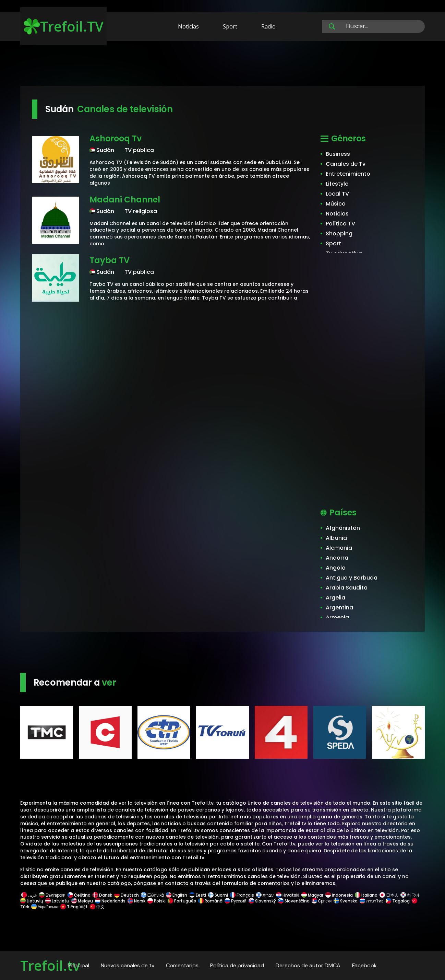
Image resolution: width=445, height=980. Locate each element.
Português (182, 901)
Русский (236, 901)
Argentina (339, 608)
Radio (268, 26)
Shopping (339, 234)
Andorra (337, 558)
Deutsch (127, 895)
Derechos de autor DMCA (308, 965)
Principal (79, 965)
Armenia (337, 617)
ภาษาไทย (372, 901)
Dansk (102, 895)
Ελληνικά (152, 895)
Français (242, 895)
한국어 (410, 895)
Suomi (218, 895)
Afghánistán (343, 528)
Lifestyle (337, 184)
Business (338, 154)
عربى (29, 895)
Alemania (339, 548)
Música (336, 204)
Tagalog (398, 901)
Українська (45, 907)
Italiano (366, 895)
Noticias (188, 26)
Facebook (364, 965)
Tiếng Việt (74, 907)
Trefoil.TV (64, 26)
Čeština (79, 895)
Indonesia (339, 895)
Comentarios (182, 965)
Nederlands (110, 901)
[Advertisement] (222, 65)
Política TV (340, 224)
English (177, 895)
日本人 (389, 895)
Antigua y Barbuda (352, 578)
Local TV (337, 194)
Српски (322, 901)
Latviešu (57, 901)
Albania (336, 538)
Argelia (335, 598)
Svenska (346, 901)
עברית (265, 895)
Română (210, 901)
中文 (97, 907)
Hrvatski (288, 895)
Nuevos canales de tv (128, 965)
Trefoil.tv (50, 965)
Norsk (136, 901)
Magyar (312, 895)
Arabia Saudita (347, 588)
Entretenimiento (348, 174)
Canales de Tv (346, 164)
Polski (157, 901)
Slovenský (262, 901)
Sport (230, 26)
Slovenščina (294, 901)
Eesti (198, 895)
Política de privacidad (237, 965)
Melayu (82, 901)
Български (52, 895)
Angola (336, 568)
